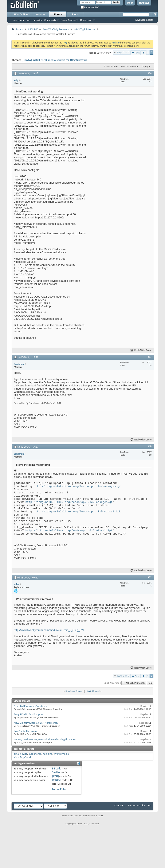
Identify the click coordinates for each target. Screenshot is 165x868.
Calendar (37, 20)
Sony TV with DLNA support (29, 714)
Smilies (56, 772)
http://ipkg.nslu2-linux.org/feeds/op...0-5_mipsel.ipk (77, 512)
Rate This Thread (129, 66)
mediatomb (35, 754)
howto (24, 754)
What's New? (22, 15)
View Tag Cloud (22, 757)
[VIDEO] (57, 780)
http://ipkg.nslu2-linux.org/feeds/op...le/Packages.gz (77, 486)
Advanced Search (144, 20)
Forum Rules (59, 789)
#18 (150, 446)
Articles (41, 15)
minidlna (47, 754)
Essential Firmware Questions (30, 706)
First (135, 53)
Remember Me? (90, 7)
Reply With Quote (141, 350)
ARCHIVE (33, 29)
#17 (150, 357)
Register (144, 3)
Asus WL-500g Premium (56, 29)
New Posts (18, 20)
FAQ (28, 20)
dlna (16, 754)
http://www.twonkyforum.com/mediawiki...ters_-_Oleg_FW (49, 630)
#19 (150, 577)
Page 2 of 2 (123, 52)
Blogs (75, 15)
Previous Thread (74, 691)
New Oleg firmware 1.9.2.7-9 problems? (36, 723)
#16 (150, 73)
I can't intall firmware (26, 731)
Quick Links (86, 20)
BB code (57, 768)
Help (130, 3)
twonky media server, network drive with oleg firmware (45, 739)
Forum (58, 15)
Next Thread (93, 691)
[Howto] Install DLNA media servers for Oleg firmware (55, 60)
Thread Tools (110, 66)
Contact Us (120, 805)
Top (150, 683)
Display (145, 66)
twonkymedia (61, 754)
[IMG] (55, 776)
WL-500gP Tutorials (85, 29)
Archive (141, 805)
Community (50, 20)
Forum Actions (68, 20)
